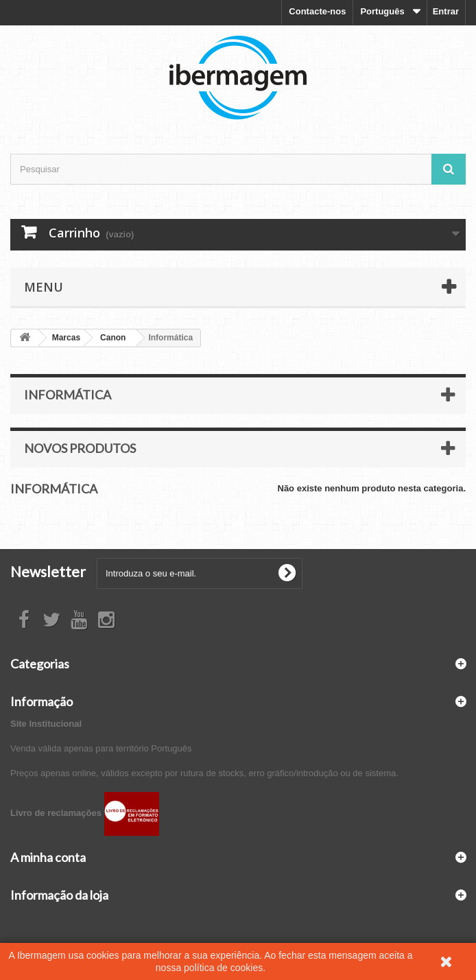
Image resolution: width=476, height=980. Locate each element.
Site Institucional (46, 724)
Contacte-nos (317, 11)
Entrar (446, 11)
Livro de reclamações (85, 813)
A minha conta (48, 857)
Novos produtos (80, 448)
